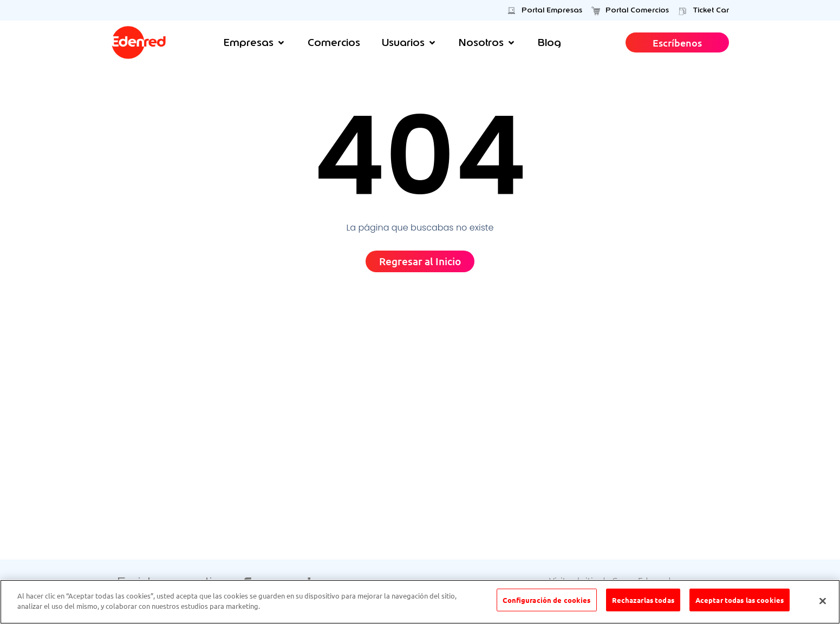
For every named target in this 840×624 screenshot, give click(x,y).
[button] (255, 42)
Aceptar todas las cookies (740, 601)
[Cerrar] (823, 601)
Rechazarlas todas (643, 601)
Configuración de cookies (546, 601)
